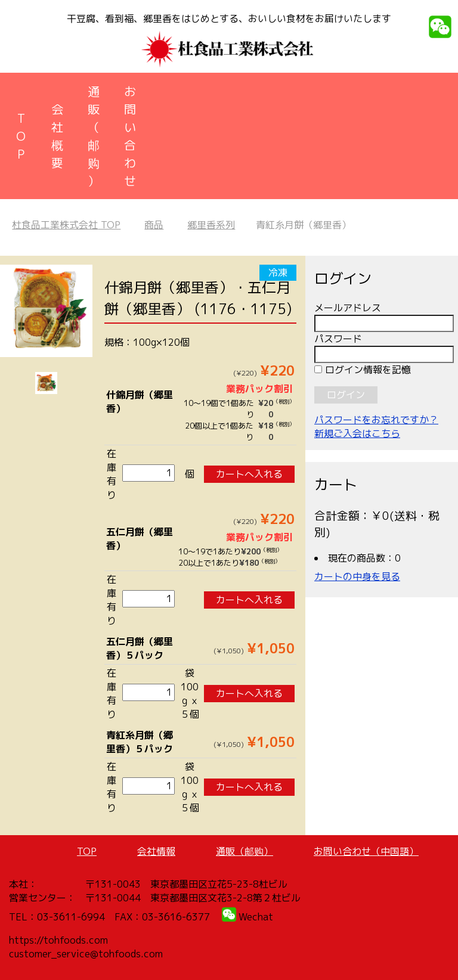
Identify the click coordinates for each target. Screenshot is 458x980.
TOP (21, 136)
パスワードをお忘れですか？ (376, 420)
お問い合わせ (130, 136)
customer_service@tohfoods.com (86, 954)
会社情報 (156, 851)
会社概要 (57, 136)
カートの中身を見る (357, 576)
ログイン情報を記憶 (363, 370)
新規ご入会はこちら (357, 433)
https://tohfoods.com (58, 940)
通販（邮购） (94, 136)
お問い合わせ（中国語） (366, 851)
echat (260, 917)
